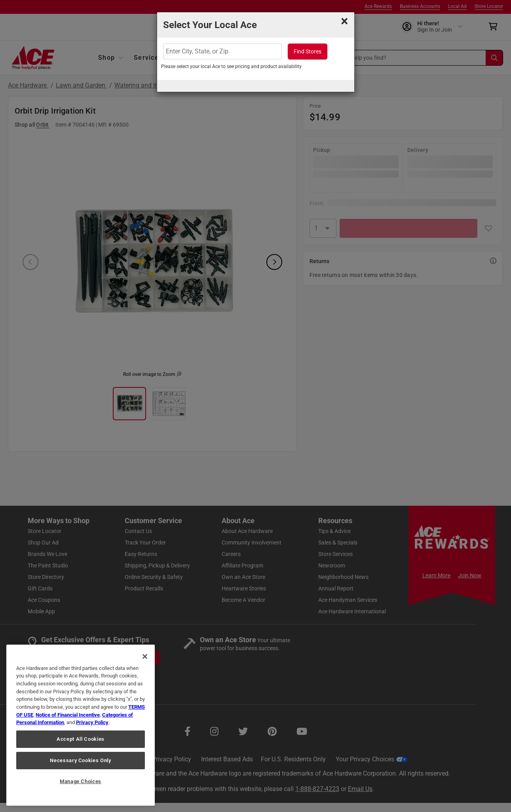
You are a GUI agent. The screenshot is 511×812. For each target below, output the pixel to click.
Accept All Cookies (81, 739)
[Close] (145, 656)
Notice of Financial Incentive (68, 715)
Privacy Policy (92, 722)
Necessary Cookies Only (80, 760)
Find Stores (308, 51)
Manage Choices (81, 781)
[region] (81, 725)
